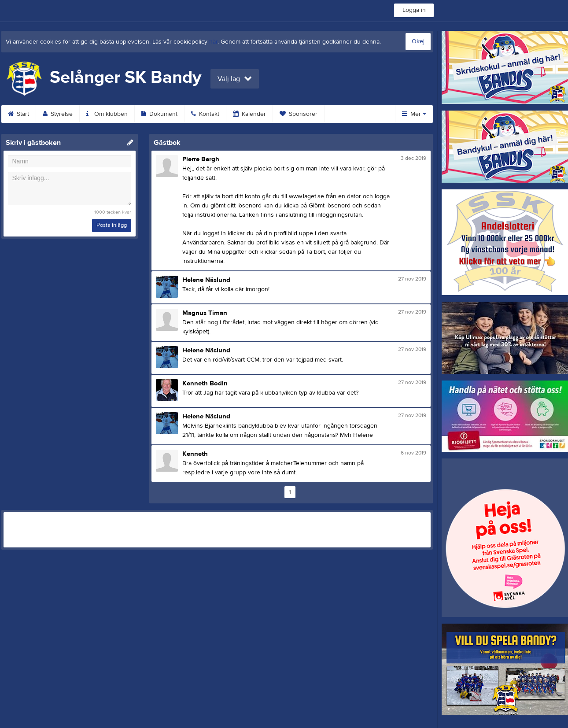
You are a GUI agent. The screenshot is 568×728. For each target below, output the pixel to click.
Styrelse (58, 114)
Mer (414, 114)
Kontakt (205, 114)
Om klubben (107, 114)
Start (18, 114)
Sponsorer (299, 114)
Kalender (249, 114)
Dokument (159, 114)
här (213, 42)
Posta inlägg (112, 225)
